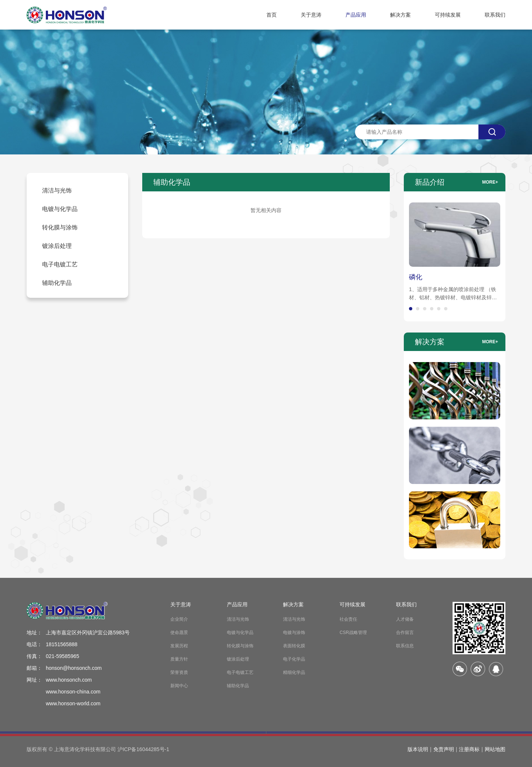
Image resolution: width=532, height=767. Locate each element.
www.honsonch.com (69, 680)
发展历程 (179, 646)
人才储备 (405, 619)
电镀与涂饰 (294, 633)
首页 (272, 15)
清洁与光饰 (238, 619)
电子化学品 (294, 659)
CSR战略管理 (353, 633)
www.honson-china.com (73, 692)
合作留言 (405, 633)
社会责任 (348, 619)
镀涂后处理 (238, 659)
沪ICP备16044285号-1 (143, 749)
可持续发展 (448, 15)
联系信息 (405, 646)
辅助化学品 (238, 686)
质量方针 (179, 659)
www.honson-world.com (73, 703)
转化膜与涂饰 (240, 646)
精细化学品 (294, 672)
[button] (411, 309)
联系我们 (495, 15)
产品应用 (356, 15)
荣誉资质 (179, 672)
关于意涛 (311, 15)
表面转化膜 (294, 646)
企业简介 (179, 619)
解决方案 (400, 15)
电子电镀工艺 (240, 672)
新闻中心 (179, 686)
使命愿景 (179, 633)
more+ (490, 182)
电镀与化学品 (240, 633)
